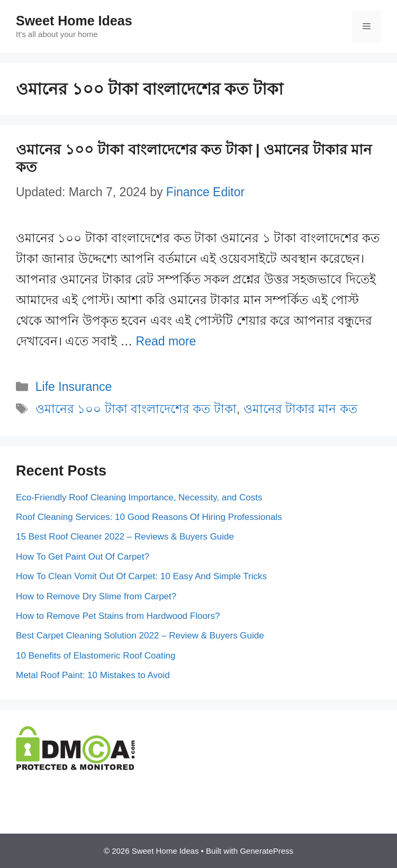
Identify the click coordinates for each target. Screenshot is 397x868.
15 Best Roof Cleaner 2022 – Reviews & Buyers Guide (125, 537)
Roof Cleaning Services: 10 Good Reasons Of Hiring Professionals (149, 517)
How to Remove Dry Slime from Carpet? (96, 596)
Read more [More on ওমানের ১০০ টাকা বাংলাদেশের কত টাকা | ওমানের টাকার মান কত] (166, 341)
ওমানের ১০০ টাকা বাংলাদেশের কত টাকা (136, 409)
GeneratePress (267, 851)
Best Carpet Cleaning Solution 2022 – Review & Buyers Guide (140, 636)
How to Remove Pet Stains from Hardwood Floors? (118, 616)
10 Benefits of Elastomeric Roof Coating (96, 656)
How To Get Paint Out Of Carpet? (83, 557)
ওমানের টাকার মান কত (300, 409)
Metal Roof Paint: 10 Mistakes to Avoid (93, 675)
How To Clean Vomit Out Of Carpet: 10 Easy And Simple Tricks (141, 576)
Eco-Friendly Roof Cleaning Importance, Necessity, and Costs (139, 497)
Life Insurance (74, 387)
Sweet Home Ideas (74, 21)
